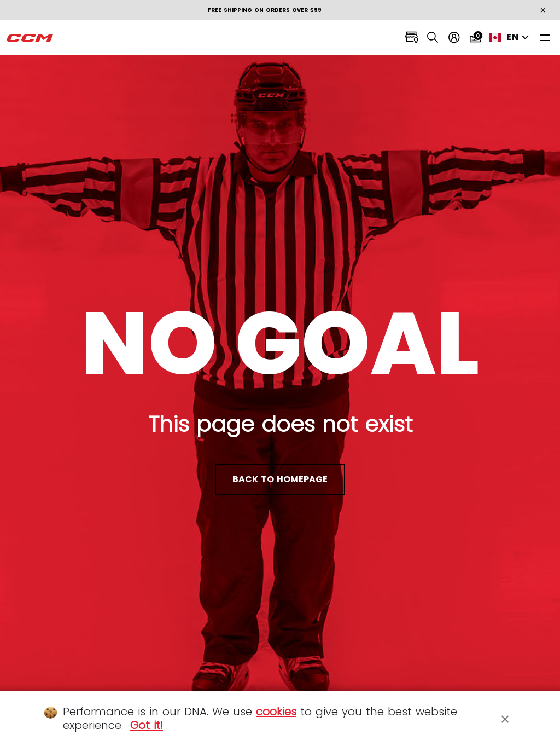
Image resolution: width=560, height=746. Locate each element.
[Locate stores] (412, 37)
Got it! (147, 725)
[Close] (505, 719)
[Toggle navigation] (545, 37)
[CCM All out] (30, 38)
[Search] (433, 37)
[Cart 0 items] (476, 37)
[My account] (454, 37)
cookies (276, 712)
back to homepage (280, 479)
